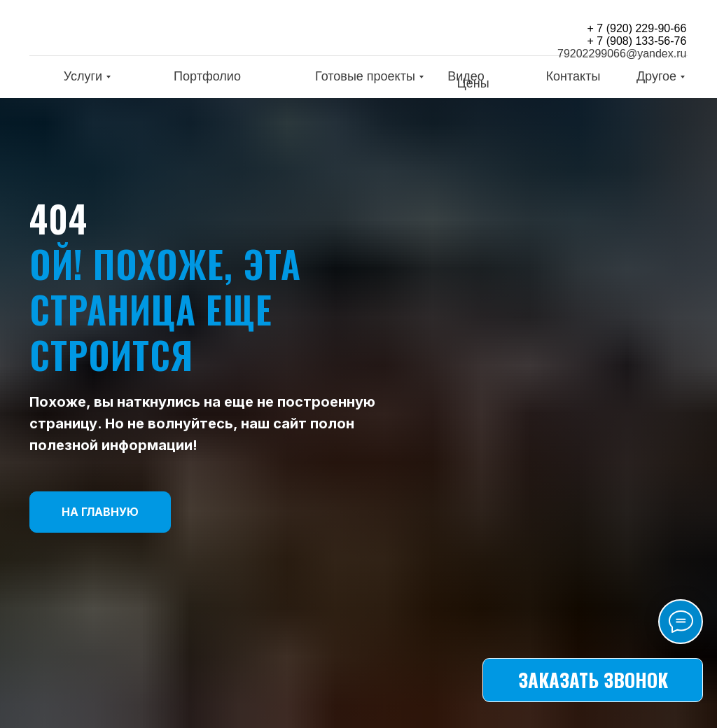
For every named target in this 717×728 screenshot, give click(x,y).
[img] (120, 30)
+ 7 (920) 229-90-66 (637, 28)
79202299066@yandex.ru (622, 54)
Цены (473, 83)
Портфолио (207, 76)
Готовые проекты (365, 76)
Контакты (573, 76)
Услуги (83, 76)
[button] (593, 680)
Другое (656, 76)
